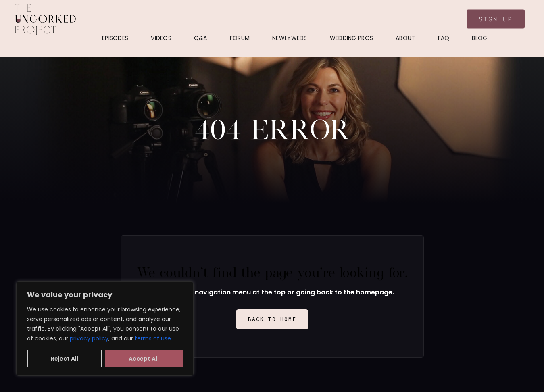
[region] (105, 329)
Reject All (65, 359)
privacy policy (89, 338)
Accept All (144, 359)
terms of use (153, 338)
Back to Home (272, 319)
